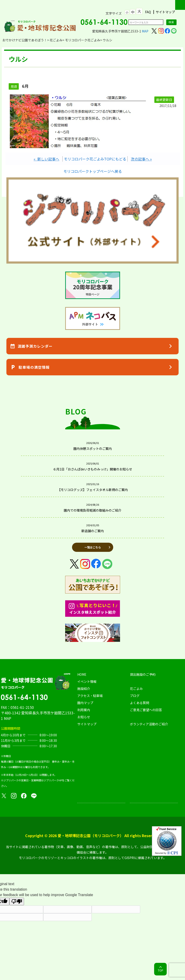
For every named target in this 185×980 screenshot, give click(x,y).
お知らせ (84, 717)
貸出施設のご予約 (143, 674)
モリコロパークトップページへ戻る (93, 171)
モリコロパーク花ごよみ (83, 40)
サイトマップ (165, 12)
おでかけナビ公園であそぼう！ (25, 40)
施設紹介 (84, 689)
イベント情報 (87, 681)
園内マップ (85, 703)
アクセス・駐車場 (90, 696)
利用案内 (84, 710)
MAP (145, 31)
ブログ (135, 696)
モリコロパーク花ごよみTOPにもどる (95, 159)
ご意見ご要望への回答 (146, 710)
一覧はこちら (93, 547)
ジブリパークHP (53, 780)
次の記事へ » (141, 159)
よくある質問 (139, 703)
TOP (161, 970)
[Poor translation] (17, 901)
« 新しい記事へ (46, 159)
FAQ (148, 12)
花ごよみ (56, 40)
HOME (82, 674)
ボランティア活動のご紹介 (149, 724)
